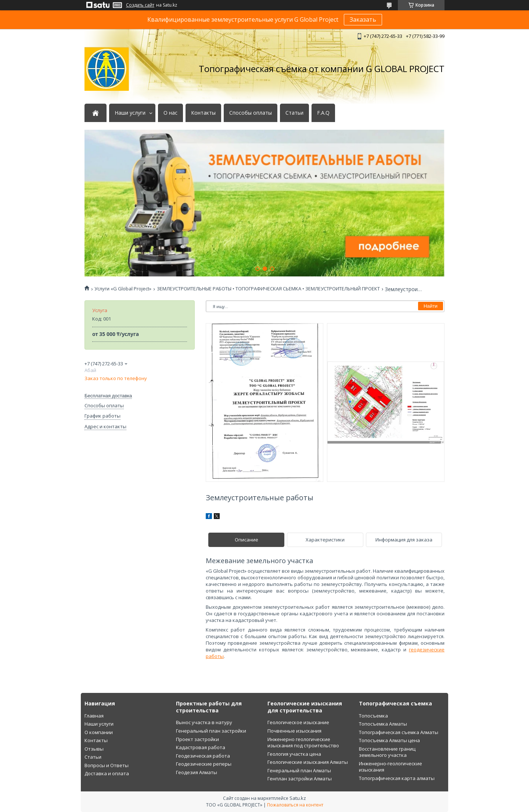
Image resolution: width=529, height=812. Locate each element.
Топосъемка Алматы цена (389, 740)
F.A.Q (323, 113)
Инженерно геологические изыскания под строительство (303, 743)
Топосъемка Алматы (383, 724)
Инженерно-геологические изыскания (391, 767)
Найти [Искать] (431, 306)
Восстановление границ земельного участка (387, 752)
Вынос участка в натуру (204, 722)
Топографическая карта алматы (397, 778)
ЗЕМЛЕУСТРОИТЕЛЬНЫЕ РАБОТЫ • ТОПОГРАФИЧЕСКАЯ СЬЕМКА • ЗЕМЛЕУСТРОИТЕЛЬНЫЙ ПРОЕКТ (268, 289)
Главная (94, 716)
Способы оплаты (251, 113)
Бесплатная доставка (108, 396)
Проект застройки (197, 739)
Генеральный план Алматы (299, 770)
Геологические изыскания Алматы (308, 762)
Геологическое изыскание (298, 722)
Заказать (363, 19)
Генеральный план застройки (211, 731)
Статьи (294, 113)
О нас (170, 113)
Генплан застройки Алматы (300, 779)
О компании (99, 732)
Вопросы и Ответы (107, 765)
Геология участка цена (294, 754)
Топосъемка (373, 716)
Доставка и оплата (107, 773)
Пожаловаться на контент (295, 805)
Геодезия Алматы (197, 772)
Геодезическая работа (203, 756)
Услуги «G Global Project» (123, 289)
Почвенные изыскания (294, 731)
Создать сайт (140, 5)
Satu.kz (298, 798)
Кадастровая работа (201, 747)
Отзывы (94, 749)
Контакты (203, 113)
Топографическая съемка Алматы (399, 732)
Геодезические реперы (204, 764)
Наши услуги (130, 113)
